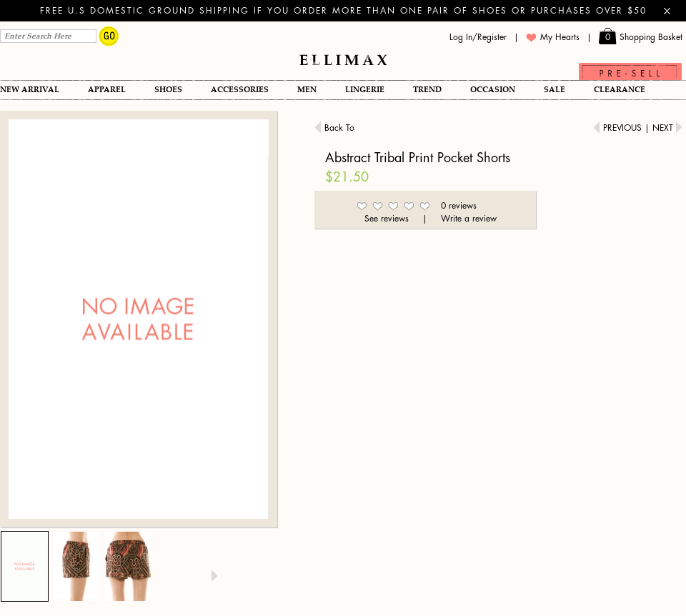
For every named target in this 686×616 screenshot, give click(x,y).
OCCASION (493, 90)
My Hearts (553, 38)
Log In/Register (478, 37)
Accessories (240, 90)
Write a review (469, 219)
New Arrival (30, 90)
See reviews (387, 219)
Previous (619, 128)
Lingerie (365, 90)
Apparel (107, 90)
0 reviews (459, 206)
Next (667, 128)
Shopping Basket (641, 38)
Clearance (620, 90)
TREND (427, 90)
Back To (334, 128)
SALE (555, 90)
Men (307, 90)
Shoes (168, 90)
